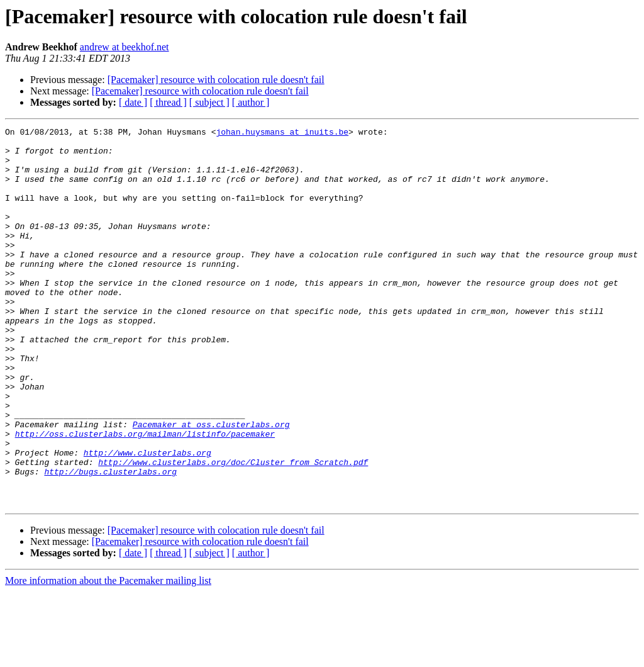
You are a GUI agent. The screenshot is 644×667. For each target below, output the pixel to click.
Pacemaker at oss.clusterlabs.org (211, 485)
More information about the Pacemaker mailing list (108, 656)
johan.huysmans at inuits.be (282, 133)
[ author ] (251, 102)
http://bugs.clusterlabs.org (110, 541)
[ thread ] (168, 102)
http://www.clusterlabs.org (147, 518)
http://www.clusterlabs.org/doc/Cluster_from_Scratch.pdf (233, 530)
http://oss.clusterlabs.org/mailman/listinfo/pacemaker (145, 496)
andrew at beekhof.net (125, 47)
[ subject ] (209, 102)
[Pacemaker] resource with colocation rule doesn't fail (216, 80)
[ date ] (133, 102)
